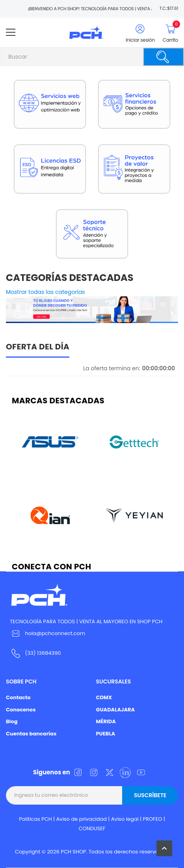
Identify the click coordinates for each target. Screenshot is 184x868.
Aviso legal (125, 819)
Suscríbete (150, 795)
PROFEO (152, 819)
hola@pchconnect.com (55, 633)
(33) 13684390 (43, 653)
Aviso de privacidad (82, 819)
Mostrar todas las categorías (46, 292)
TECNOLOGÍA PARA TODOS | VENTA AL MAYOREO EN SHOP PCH (86, 621)
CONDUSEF (92, 828)
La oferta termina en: (112, 368)
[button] (164, 848)
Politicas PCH (35, 819)
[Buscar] (164, 57)
